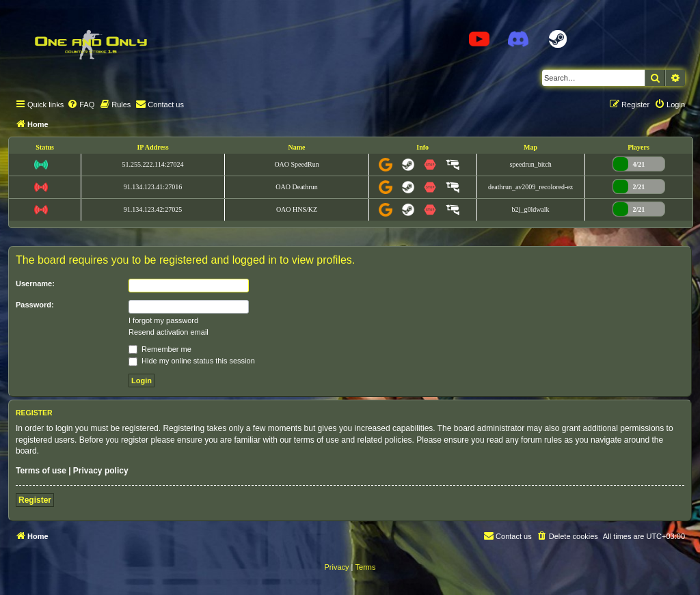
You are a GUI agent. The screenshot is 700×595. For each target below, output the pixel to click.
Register (35, 500)
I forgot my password (163, 320)
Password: (35, 305)
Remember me (160, 349)
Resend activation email (169, 332)
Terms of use (41, 471)
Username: (35, 283)
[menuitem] (81, 105)
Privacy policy (101, 471)
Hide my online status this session (192, 361)
